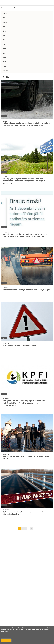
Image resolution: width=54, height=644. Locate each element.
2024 (5, 22)
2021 (4, 35)
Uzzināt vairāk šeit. (6, 635)
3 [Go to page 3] (25, 529)
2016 (5, 57)
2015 (4, 62)
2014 (5, 66)
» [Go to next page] (34, 529)
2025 (5, 18)
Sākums (3, 8)
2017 (4, 53)
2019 (5, 44)
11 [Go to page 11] (31, 529)
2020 (5, 40)
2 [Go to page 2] (22, 529)
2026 (5, 13)
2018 (5, 49)
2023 (5, 27)
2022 (5, 31)
